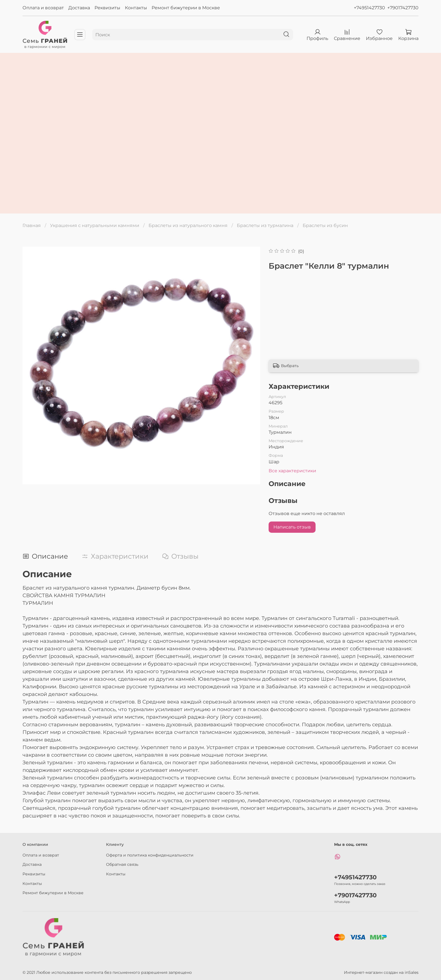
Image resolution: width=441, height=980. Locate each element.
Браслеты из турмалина (265, 225)
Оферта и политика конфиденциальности (150, 855)
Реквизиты (107, 8)
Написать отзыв (292, 527)
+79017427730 (403, 8)
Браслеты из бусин (325, 225)
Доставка (79, 8)
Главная (32, 225)
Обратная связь (122, 864)
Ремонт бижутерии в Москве (186, 8)
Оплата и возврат (43, 8)
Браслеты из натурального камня (188, 225)
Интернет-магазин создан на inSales (381, 972)
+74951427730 (369, 8)
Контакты (136, 8)
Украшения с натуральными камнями (95, 225)
